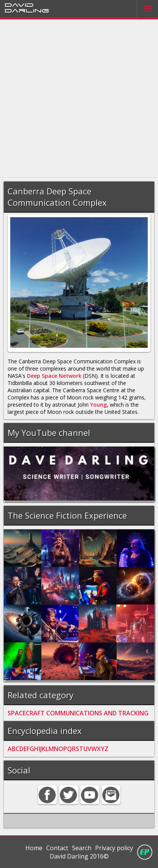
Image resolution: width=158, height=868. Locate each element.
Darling (27, 10)
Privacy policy (114, 848)
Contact (57, 848)
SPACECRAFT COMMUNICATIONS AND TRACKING (78, 713)
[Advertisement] (79, 99)
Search (82, 848)
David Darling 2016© (79, 856)
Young (99, 405)
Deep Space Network (54, 376)
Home (34, 848)
